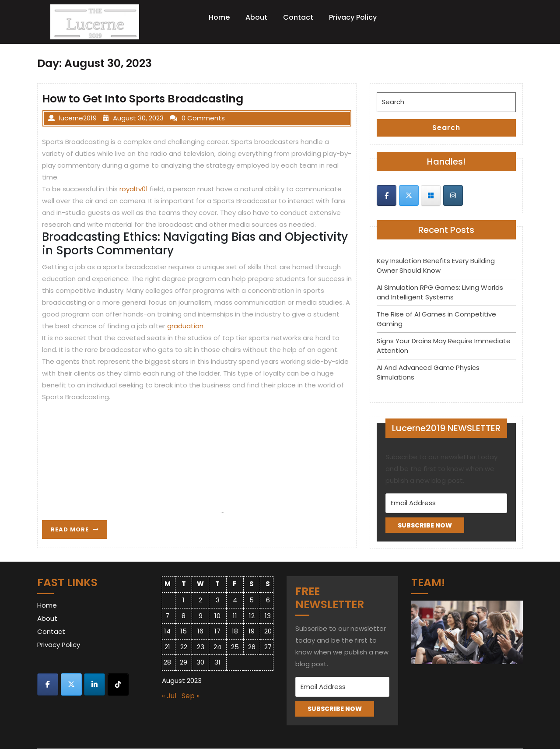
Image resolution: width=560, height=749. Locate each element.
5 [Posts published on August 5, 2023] (252, 600)
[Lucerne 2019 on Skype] (431, 195)
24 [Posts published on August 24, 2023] (217, 647)
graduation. (186, 326)
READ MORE (79, 531)
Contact (298, 17)
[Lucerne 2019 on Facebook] (387, 195)
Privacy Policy (353, 17)
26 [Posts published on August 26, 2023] (252, 647)
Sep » (191, 696)
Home (219, 17)
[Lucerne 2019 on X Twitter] (409, 195)
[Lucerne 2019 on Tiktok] (118, 684)
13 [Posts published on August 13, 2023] (268, 616)
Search (446, 128)
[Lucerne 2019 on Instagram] (453, 195)
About (256, 17)
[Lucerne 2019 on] (475, 195)
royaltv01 (134, 189)
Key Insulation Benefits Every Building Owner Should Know (436, 266)
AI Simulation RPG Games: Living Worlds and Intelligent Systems (440, 292)
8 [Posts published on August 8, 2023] (184, 616)
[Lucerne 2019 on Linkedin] (94, 684)
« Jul (169, 696)
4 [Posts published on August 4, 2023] (235, 600)
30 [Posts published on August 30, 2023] (200, 662)
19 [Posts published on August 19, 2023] (252, 631)
